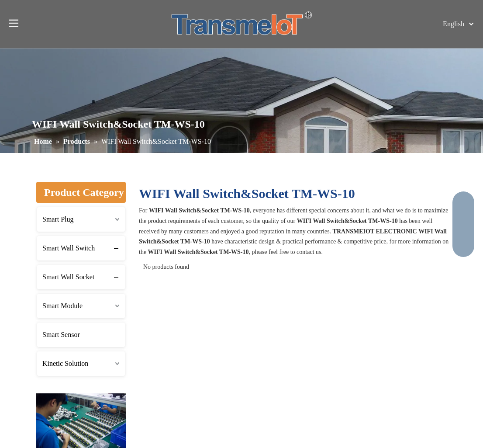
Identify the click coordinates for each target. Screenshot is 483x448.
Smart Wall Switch (69, 248)
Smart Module (62, 306)
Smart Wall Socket (68, 277)
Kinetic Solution (65, 363)
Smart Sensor (61, 335)
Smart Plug (58, 219)
